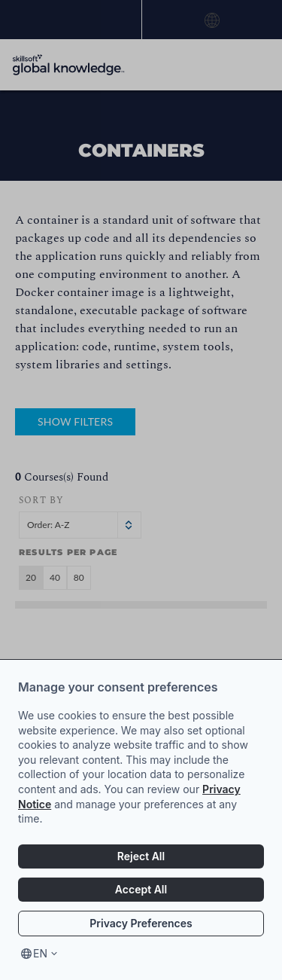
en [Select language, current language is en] (40, 953)
